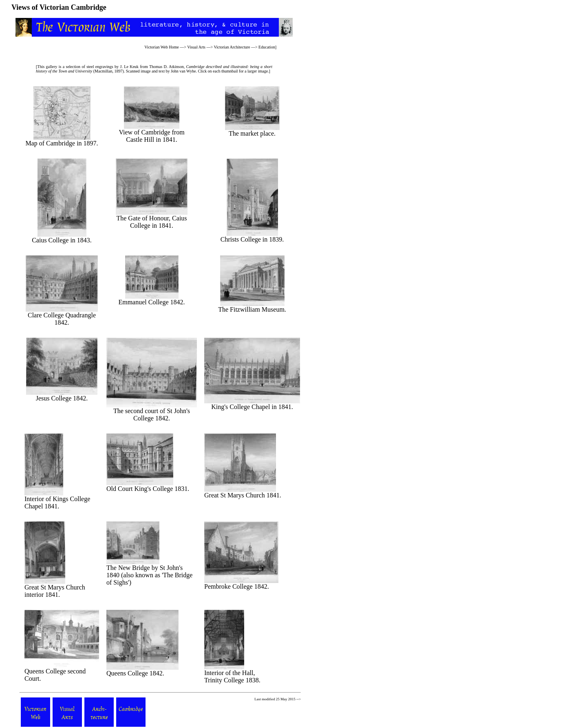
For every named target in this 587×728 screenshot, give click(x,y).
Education (267, 47)
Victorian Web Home (162, 47)
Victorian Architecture (232, 47)
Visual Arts (196, 47)
